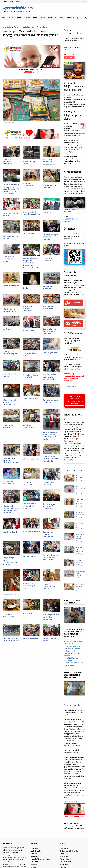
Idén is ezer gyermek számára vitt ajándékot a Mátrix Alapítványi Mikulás (52, 436)
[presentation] (68, 470)
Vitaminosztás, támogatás (8, 426)
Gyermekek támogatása (11, 286)
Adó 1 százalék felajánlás (81, 585)
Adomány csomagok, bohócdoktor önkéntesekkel (10, 162)
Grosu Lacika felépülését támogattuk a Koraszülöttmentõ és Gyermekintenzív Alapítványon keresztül (31, 263)
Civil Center (35, 856)
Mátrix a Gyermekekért (51, 353)
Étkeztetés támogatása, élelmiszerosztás (11, 214)
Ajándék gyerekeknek (10, 532)
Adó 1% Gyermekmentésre (80, 488)
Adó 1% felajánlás (72, 705)
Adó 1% (4, 18)
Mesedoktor (70, 18)
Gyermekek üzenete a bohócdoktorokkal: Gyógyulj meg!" (50, 557)
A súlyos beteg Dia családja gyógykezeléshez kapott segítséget (11, 561)
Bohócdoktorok (65, 864)
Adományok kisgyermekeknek (29, 426)
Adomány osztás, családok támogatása (10, 353)
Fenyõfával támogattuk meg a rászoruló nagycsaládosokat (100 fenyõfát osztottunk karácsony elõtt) (11, 189)
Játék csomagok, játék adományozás (10, 237)
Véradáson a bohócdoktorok (28, 185)
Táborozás (35, 848)
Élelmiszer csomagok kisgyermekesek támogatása (50, 237)
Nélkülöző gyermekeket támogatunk (51, 186)
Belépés (18, 1)
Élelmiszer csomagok (79, 561)
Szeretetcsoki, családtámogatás (49, 259)
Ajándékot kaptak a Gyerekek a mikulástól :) (11, 310)
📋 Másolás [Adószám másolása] (69, 58)
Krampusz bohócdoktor (11, 594)
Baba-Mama (64, 848)
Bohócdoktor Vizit (66, 862)
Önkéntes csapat (29, 331)
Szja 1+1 (63, 854)
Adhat (50, 18)
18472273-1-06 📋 (32, 72)
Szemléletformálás (29, 556)
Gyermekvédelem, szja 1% (81, 524)
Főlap (11, 18)
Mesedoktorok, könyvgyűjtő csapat (9, 615)
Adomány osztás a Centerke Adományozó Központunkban (51, 459)
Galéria (7, 27)
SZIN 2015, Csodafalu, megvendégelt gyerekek (11, 639)
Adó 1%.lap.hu (36, 854)
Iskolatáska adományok (31, 639)
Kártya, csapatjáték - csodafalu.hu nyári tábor (31, 213)
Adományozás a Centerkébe (49, 484)
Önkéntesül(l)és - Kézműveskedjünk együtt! (29, 586)
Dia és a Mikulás (28, 613)
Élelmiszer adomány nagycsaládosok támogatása (30, 506)
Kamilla (25, 288)
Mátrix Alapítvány (72, 387)
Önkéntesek (47, 213)
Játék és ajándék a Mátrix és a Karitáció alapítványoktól (50, 377)
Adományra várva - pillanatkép (79, 549)
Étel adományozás (29, 234)
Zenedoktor (35, 862)
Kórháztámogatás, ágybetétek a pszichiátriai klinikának (11, 461)
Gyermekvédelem (18, 8)
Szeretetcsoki (7, 329)
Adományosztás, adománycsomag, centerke (9, 259)
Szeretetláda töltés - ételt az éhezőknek (31, 376)
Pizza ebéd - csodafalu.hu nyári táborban (49, 586)
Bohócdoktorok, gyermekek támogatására (48, 534)
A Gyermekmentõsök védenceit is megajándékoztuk (10, 402)
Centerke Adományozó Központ (41, 859)
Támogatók (59, 18)
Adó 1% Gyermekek (79, 476)
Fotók (35, 18)
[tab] (68, 470)
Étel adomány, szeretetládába (48, 288)
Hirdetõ (42, 18)
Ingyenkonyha (36, 864)
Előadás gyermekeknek (31, 399)
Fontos (18, 18)
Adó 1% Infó (64, 856)
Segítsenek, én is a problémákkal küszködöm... (73, 653)
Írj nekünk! (75, 460)
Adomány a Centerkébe (31, 459)
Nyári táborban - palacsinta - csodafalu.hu (28, 309)
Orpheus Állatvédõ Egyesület (69, 851)
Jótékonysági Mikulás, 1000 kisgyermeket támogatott (51, 331)
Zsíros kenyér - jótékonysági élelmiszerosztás (49, 162)
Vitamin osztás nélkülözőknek (28, 483)
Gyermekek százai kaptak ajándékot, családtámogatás (49, 506)
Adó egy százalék (66, 859)
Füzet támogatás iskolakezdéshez (8, 483)
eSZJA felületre (77, 100)
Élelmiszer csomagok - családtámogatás (51, 401)
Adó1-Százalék (36, 851)
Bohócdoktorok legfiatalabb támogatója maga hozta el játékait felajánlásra (11, 509)
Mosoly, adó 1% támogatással (81, 513)
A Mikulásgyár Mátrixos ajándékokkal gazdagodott (51, 617)
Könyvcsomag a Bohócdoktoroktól (49, 307)
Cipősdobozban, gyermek (31, 531)
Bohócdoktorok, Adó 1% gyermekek (81, 536)
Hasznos (27, 18)
